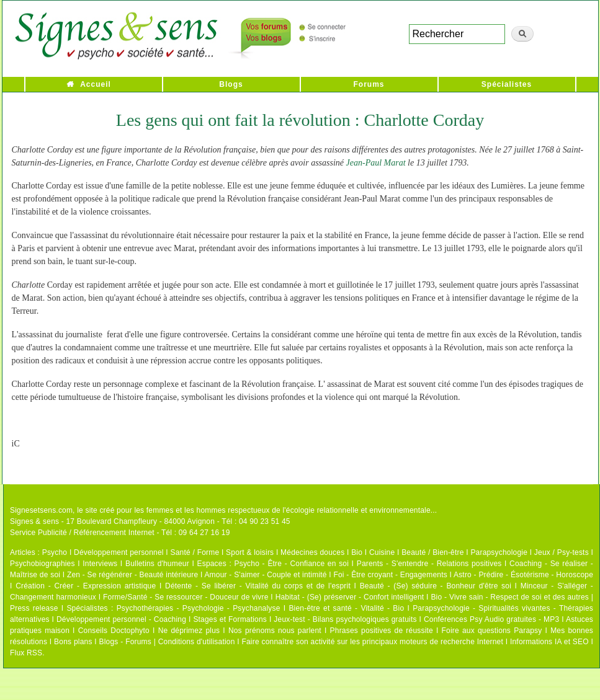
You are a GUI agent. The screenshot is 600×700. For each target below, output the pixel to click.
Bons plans (73, 642)
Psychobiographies (43, 564)
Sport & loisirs (250, 552)
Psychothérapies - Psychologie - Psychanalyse (199, 608)
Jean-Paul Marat (377, 163)
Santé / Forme (195, 552)
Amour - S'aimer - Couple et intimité (265, 575)
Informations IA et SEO (549, 642)
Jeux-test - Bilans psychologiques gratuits (345, 619)
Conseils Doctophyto (114, 631)
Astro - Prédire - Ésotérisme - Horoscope (523, 575)
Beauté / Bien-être (432, 552)
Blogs (231, 84)
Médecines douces (312, 552)
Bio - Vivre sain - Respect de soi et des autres (510, 597)
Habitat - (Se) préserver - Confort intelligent (350, 597)
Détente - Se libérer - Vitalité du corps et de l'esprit (258, 586)
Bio (357, 552)
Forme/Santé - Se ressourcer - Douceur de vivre (186, 597)
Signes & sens (34, 521)
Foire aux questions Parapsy (492, 631)
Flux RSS (26, 653)
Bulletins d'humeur (157, 564)
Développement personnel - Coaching (121, 619)
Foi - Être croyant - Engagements (390, 575)
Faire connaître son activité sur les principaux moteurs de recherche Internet (373, 642)
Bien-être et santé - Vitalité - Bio (346, 608)
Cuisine (382, 552)
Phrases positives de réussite (382, 631)
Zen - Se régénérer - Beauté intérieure (132, 575)
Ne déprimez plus (189, 631)
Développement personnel (119, 552)
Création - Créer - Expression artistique (86, 586)
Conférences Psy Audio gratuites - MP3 (491, 619)
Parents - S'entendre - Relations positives (429, 564)
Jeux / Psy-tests (562, 552)
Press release (34, 608)
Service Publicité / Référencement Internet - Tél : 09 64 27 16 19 (120, 533)
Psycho (55, 552)
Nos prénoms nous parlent (275, 631)
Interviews (100, 564)
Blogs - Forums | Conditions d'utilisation (167, 642)
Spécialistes (507, 84)
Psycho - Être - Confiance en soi (292, 564)
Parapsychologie (499, 552)
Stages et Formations (230, 619)
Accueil (96, 84)
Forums (369, 84)
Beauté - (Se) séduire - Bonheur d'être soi (436, 586)
